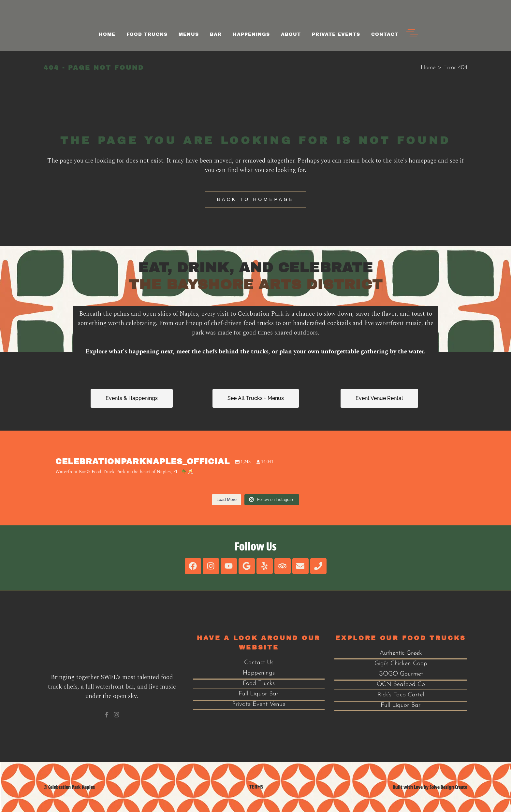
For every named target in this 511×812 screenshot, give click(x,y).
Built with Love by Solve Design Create (430, 787)
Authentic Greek (401, 653)
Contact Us (259, 663)
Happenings (259, 673)
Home (428, 68)
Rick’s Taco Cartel (401, 695)
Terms (256, 787)
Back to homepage (256, 199)
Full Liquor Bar (259, 694)
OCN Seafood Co (401, 684)
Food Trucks (259, 684)
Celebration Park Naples (72, 787)
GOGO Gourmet (401, 674)
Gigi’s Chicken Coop (401, 664)
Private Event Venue (259, 704)
